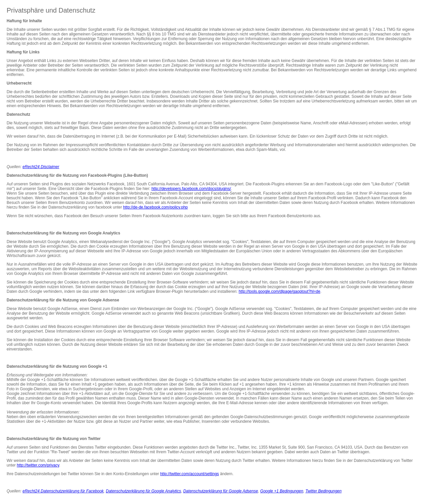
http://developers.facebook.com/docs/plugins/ (191, 189)
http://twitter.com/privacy (38, 465)
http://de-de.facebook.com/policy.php (156, 207)
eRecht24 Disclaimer (41, 167)
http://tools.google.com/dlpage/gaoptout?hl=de (279, 291)
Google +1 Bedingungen (282, 491)
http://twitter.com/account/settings (189, 474)
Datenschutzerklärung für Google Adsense (221, 491)
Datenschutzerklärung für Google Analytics (144, 491)
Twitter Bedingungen (323, 491)
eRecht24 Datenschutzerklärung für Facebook (63, 491)
